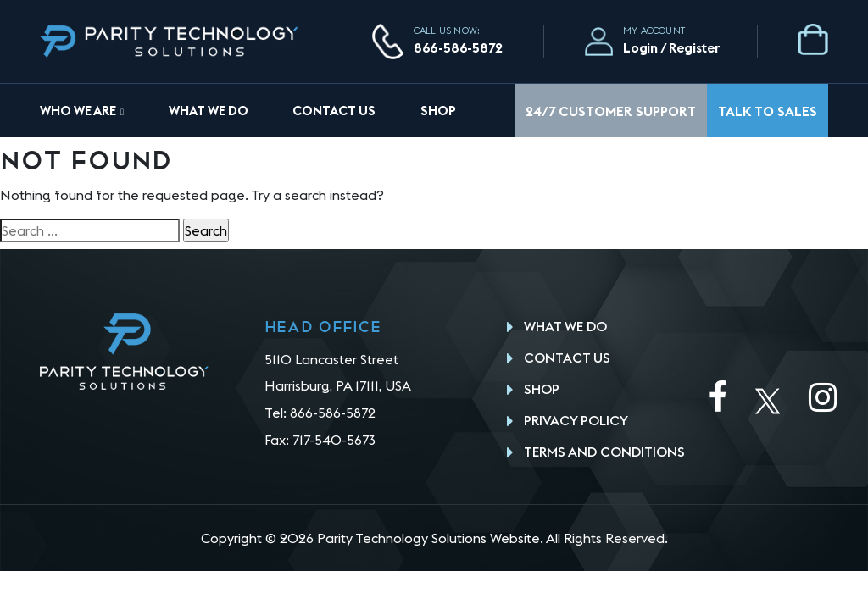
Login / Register (672, 47)
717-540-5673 (334, 440)
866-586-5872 (458, 47)
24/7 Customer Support (611, 111)
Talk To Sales (768, 111)
